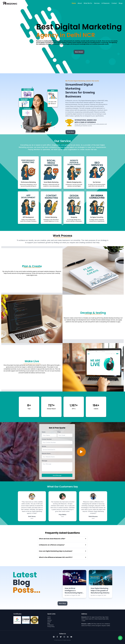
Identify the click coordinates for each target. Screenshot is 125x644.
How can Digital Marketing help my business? (62, 551)
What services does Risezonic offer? (62, 539)
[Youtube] (71, 637)
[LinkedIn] (68, 637)
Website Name (46, 454)
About (80, 3)
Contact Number (47, 439)
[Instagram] (64, 637)
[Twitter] (61, 637)
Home (74, 3)
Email (59, 432)
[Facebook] (57, 637)
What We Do (88, 3)
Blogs (121, 3)
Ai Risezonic (106, 3)
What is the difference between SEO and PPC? (62, 557)
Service (44, 446)
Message (44, 461)
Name (44, 432)
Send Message (57, 475)
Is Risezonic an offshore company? (62, 545)
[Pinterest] (54, 637)
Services (97, 3)
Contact (114, 3)
